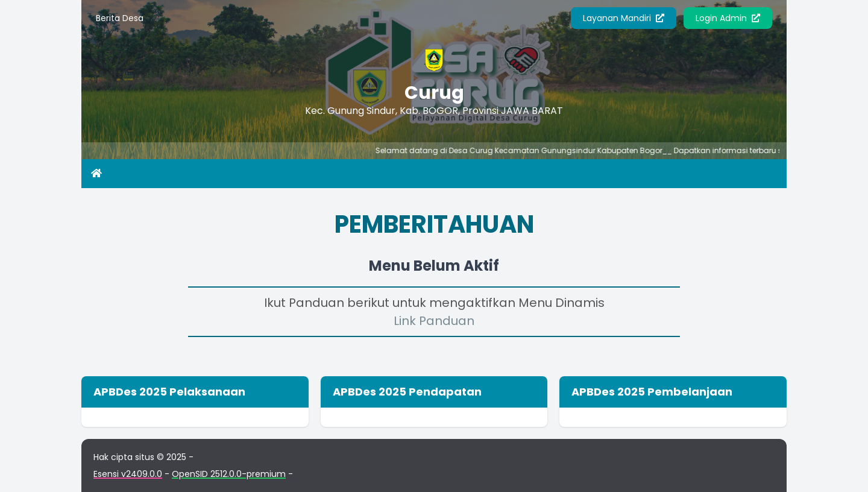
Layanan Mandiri (624, 18)
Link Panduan (434, 321)
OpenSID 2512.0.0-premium (229, 474)
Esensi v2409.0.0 (128, 474)
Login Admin (728, 18)
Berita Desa (120, 18)
